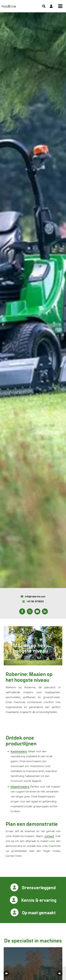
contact (49, 836)
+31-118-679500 (33, 601)
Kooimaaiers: (19, 751)
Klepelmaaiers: (20, 787)
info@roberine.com (33, 596)
